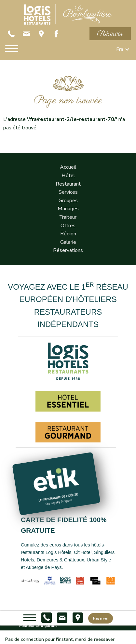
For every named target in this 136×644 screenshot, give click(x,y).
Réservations (68, 250)
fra (120, 49)
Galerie (68, 242)
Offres (68, 226)
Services (68, 192)
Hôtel (68, 176)
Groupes (68, 201)
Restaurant (68, 184)
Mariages (68, 209)
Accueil (68, 167)
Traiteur (68, 217)
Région (68, 234)
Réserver (110, 34)
